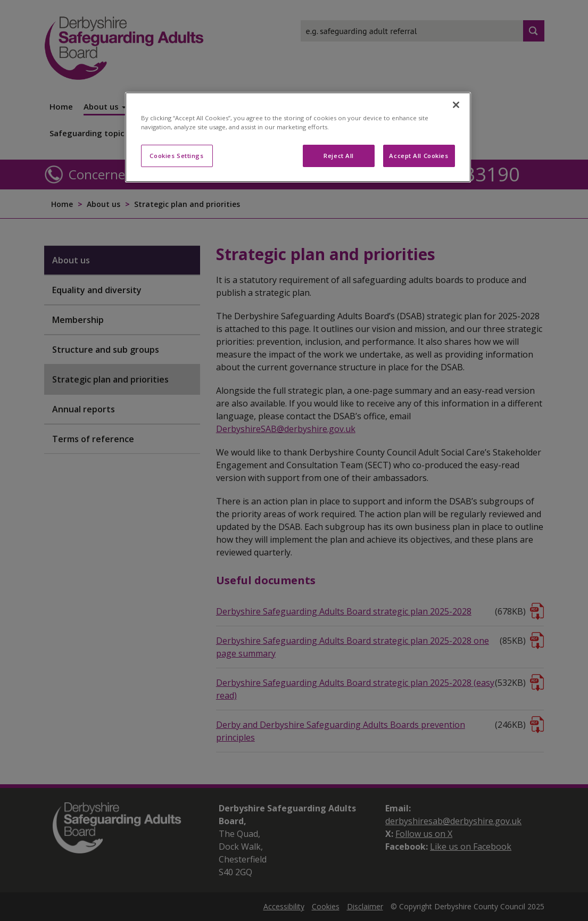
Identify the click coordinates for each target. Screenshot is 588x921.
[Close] (456, 105)
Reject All (339, 156)
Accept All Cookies (419, 156)
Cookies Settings (176, 156)
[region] (298, 137)
